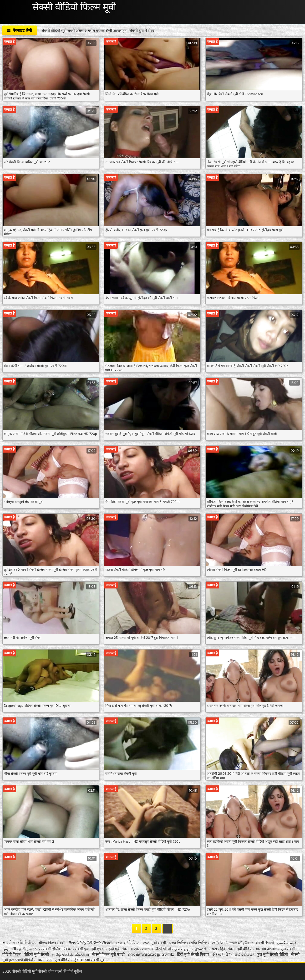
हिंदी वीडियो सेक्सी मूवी (89, 960)
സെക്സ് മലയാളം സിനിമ (151, 954)
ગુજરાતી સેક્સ (206, 949)
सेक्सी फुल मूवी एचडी (90, 949)
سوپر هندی (183, 949)
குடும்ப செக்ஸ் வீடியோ (233, 943)
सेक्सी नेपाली (265, 943)
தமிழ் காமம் (29, 949)
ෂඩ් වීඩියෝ (245, 954)
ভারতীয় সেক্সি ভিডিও (20, 943)
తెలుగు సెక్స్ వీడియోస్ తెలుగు (91, 943)
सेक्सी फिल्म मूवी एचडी (108, 954)
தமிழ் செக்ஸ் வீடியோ (71, 954)
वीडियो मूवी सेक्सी (37, 954)
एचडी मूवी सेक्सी (155, 943)
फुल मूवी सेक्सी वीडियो (272, 954)
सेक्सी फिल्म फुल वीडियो (54, 960)
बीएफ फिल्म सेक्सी (53, 943)
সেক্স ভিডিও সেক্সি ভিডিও (190, 943)
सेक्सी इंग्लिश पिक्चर (58, 949)
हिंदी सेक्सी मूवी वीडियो (237, 949)
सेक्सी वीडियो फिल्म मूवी (74, 7)
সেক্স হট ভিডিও (128, 943)
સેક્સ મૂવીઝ (222, 954)
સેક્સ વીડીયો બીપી (157, 949)
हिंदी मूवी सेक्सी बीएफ (123, 949)
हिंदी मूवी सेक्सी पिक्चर (193, 954)
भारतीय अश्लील (267, 949)
